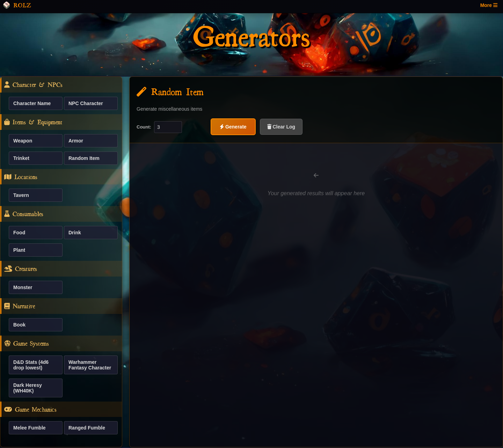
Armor (76, 141)
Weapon (23, 141)
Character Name (32, 103)
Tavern (21, 195)
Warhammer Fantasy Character (90, 365)
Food (19, 233)
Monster (23, 287)
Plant (19, 250)
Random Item (84, 158)
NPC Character (86, 103)
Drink (75, 233)
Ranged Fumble (87, 428)
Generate (233, 127)
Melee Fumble (30, 428)
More (489, 5)
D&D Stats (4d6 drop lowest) (31, 365)
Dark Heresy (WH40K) (28, 388)
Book (19, 325)
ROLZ (17, 5)
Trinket (21, 158)
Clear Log (281, 127)
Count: (144, 127)
